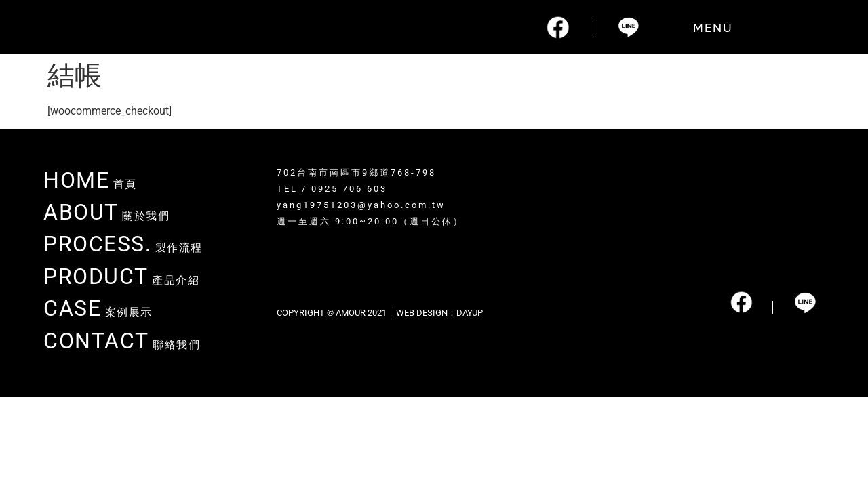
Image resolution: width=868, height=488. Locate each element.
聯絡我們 (122, 345)
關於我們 (106, 216)
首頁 (90, 184)
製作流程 (123, 248)
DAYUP (470, 313)
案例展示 (98, 312)
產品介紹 (121, 280)
